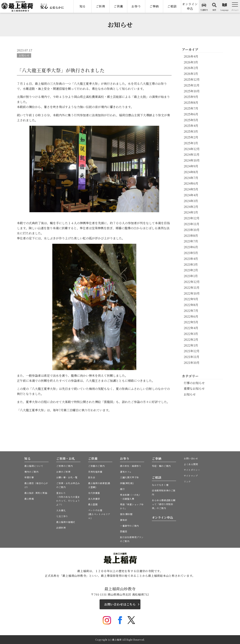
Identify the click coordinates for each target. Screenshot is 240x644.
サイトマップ (191, 476)
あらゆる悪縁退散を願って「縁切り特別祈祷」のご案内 (164, 504)
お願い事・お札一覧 (67, 477)
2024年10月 (192, 160)
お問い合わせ (191, 458)
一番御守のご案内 (129, 526)
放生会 (92, 477)
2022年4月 (191, 328)
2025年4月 (191, 126)
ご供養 (118, 6)
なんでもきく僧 (160, 485)
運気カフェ (126, 472)
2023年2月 (191, 270)
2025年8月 (191, 103)
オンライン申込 (190, 6)
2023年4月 (191, 259)
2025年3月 (191, 131)
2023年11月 (192, 224)
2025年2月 (191, 137)
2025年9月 (191, 97)
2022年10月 (192, 293)
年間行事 (29, 477)
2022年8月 (191, 305)
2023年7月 (191, 241)
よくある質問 (191, 464)
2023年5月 (191, 253)
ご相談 (172, 6)
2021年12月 (192, 351)
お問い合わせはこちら (120, 604)
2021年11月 (192, 357)
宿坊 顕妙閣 (126, 514)
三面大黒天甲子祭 (129, 477)
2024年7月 (191, 178)
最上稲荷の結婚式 (66, 522)
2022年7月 (191, 311)
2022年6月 (191, 316)
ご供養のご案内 (96, 466)
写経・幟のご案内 (161, 466)
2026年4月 (191, 56)
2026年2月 (191, 68)
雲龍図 (124, 531)
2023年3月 (191, 264)
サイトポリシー (192, 470)
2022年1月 (191, 345)
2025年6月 (191, 114)
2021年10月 (192, 363)
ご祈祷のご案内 (64, 466)
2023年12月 (192, 218)
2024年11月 (192, 155)
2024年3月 (191, 201)
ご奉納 (154, 6)
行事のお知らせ (194, 383)
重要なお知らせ (194, 389)
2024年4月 (191, 195)
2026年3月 (191, 62)
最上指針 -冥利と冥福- (36, 493)
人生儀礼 (61, 510)
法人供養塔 (94, 499)
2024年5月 (191, 189)
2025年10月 (192, 91)
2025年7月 (191, 108)
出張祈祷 (61, 528)
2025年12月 (192, 79)
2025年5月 (191, 120)
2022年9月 (191, 299)
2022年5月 (191, 322)
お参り (136, 6)
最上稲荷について (34, 466)
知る (83, 6)
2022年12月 (192, 282)
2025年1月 (191, 143)
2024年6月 (191, 183)
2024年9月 (191, 166)
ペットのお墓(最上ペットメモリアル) (99, 514)
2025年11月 (192, 85)
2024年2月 (191, 207)
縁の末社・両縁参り (131, 466)
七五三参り (62, 516)
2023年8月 (191, 236)
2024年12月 (192, 149)
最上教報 (29, 499)
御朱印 (124, 520)
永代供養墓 (94, 493)
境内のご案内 (31, 472)
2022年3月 (191, 334)
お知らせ (24, 55)
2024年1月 (191, 212)
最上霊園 (93, 504)
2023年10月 (192, 230)
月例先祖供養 (95, 472)
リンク (187, 481)
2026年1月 (191, 74)
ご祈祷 (100, 6)
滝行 (122, 489)
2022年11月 (192, 288)
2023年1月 (191, 276)
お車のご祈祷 (63, 472)
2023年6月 (191, 247)
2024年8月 (191, 172)
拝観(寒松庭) (127, 483)
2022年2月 (191, 340)
